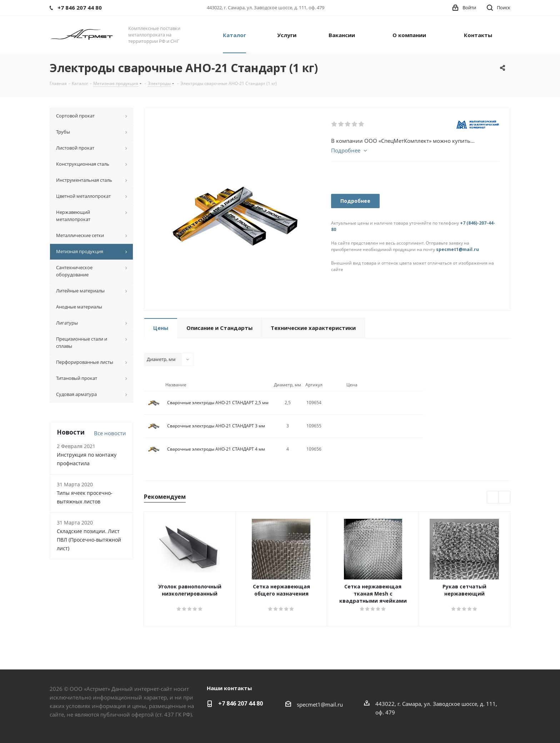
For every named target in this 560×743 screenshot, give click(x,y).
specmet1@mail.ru (457, 249)
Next (504, 498)
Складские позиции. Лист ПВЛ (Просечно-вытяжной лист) (89, 540)
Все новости (110, 433)
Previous (493, 498)
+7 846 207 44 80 (241, 703)
